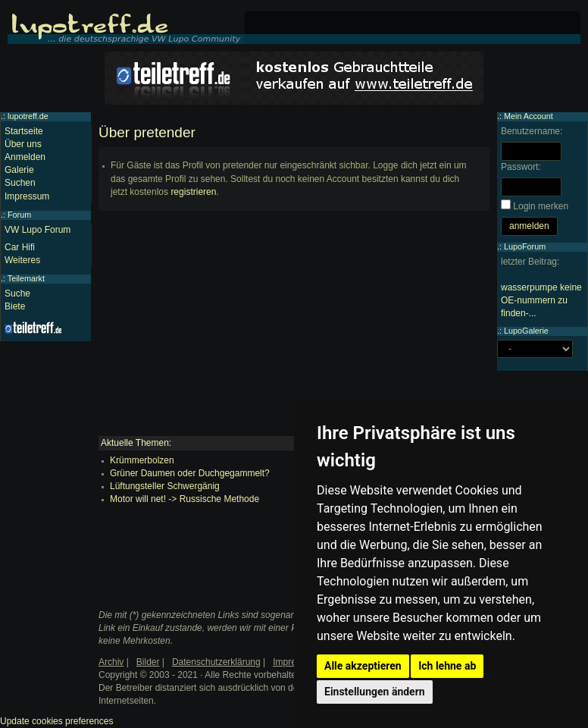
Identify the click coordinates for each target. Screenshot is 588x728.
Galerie (19, 170)
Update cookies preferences (56, 721)
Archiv (111, 662)
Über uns (23, 144)
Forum (19, 215)
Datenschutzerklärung (216, 662)
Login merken (541, 206)
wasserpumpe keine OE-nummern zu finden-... (541, 300)
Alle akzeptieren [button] (363, 666)
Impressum (27, 196)
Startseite (24, 131)
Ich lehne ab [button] (447, 666)
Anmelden (25, 157)
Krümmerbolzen (142, 460)
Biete (15, 306)
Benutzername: (532, 131)
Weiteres (22, 260)
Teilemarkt (26, 278)
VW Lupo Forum (38, 230)
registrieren (193, 192)
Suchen (20, 183)
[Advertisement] (294, 330)
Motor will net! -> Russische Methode (185, 499)
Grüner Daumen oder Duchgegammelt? (190, 473)
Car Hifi (20, 247)
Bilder (148, 662)
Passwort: (521, 167)
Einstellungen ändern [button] (375, 692)
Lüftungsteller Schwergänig (165, 486)
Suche (17, 293)
